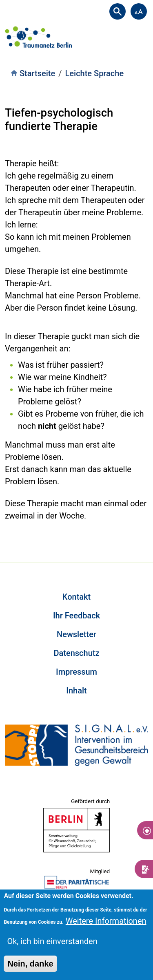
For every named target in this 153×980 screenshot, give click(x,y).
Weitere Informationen (106, 921)
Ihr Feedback (76, 616)
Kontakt (76, 597)
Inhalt (76, 691)
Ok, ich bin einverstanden (52, 941)
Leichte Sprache (95, 73)
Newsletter (76, 634)
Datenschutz (76, 653)
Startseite (37, 73)
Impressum (76, 672)
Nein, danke (30, 964)
